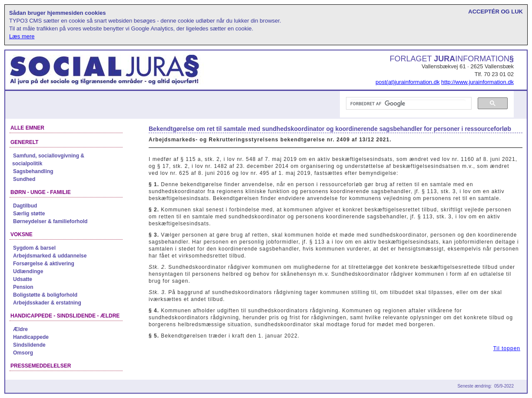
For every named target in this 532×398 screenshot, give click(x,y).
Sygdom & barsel (34, 248)
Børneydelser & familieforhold (50, 221)
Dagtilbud (25, 206)
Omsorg (23, 353)
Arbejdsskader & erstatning (47, 303)
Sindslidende (29, 345)
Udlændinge (28, 271)
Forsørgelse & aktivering (44, 264)
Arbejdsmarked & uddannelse (50, 256)
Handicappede (31, 337)
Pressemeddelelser (41, 366)
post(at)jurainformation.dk (407, 82)
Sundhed (24, 179)
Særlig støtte (29, 214)
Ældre (20, 329)
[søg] (408, 104)
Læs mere (22, 36)
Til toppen (507, 348)
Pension (23, 287)
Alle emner (27, 128)
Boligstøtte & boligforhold (45, 295)
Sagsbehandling (33, 171)
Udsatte (23, 279)
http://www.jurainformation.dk (477, 82)
